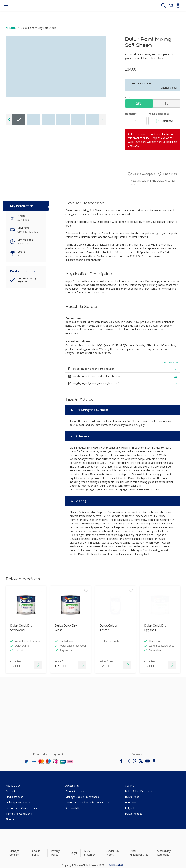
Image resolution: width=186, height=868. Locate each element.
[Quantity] (136, 121)
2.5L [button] (139, 104)
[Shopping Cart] (171, 5)
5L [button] (166, 104)
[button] (178, 5)
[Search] (163, 5)
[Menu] (6, 5)
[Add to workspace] (41, 596)
